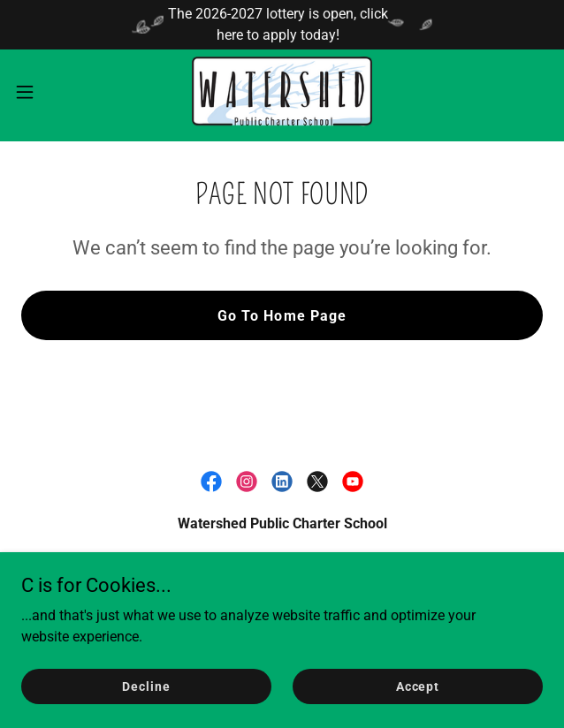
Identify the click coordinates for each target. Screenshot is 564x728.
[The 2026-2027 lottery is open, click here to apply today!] (282, 25)
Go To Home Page (282, 316)
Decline (146, 686)
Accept (418, 686)
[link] (282, 92)
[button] (48, 92)
